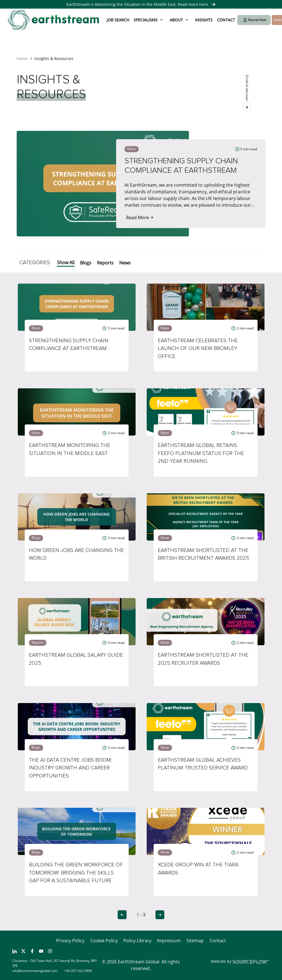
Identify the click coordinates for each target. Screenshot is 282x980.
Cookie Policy (104, 941)
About (176, 20)
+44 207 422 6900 (78, 971)
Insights (204, 20)
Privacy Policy (70, 941)
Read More (140, 217)
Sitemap (195, 941)
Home (22, 58)
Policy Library (137, 941)
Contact (226, 20)
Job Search (118, 20)
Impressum (169, 941)
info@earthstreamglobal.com (35, 971)
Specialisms (146, 20)
